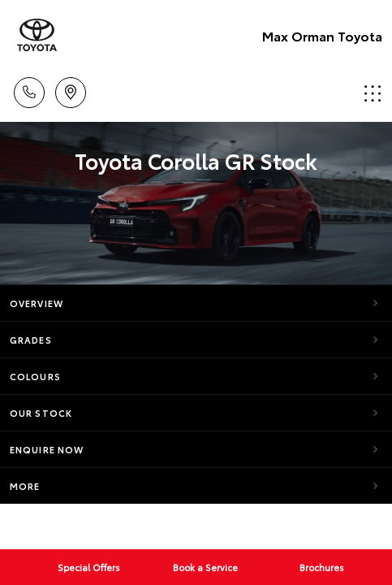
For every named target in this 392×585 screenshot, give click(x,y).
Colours (35, 376)
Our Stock (41, 413)
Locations (71, 90)
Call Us (29, 90)
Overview (37, 303)
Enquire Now (47, 449)
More (25, 486)
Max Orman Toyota (322, 35)
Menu (373, 93)
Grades (31, 340)
